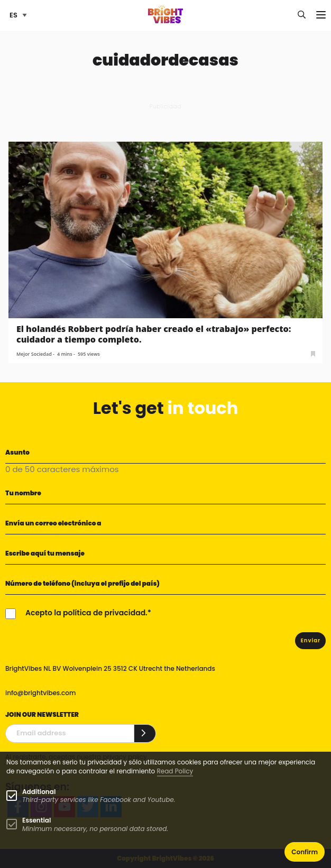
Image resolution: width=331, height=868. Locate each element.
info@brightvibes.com (40, 693)
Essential (36, 820)
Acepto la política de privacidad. (86, 613)
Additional (39, 792)
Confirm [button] (305, 852)
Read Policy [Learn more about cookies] (175, 771)
